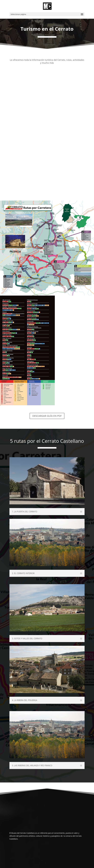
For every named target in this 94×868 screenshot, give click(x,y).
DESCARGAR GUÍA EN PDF (47, 416)
